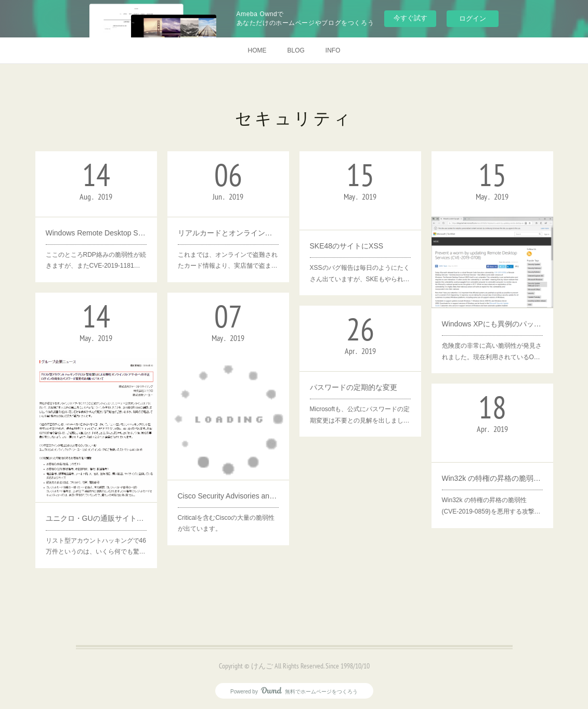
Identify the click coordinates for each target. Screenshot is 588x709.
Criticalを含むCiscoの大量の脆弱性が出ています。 (226, 523)
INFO (333, 50)
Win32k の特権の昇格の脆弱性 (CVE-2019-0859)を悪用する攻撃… (491, 506)
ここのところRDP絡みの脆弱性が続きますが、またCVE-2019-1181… (96, 260)
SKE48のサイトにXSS (347, 246)
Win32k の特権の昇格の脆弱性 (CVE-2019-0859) (492, 478)
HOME (257, 50)
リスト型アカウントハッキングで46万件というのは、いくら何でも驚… (96, 546)
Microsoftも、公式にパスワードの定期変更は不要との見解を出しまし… (360, 415)
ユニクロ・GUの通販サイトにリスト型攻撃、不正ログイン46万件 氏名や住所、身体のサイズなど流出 (96, 518)
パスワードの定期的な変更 (354, 387)
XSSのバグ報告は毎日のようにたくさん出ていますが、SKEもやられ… (360, 273)
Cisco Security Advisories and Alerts (228, 496)
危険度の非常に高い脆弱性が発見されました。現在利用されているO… (492, 351)
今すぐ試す (410, 18)
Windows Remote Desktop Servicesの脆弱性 (96, 233)
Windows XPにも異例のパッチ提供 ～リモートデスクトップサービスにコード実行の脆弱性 (492, 324)
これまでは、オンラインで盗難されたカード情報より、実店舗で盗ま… (228, 260)
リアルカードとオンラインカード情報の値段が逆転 (228, 233)
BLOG (296, 50)
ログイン (473, 18)
